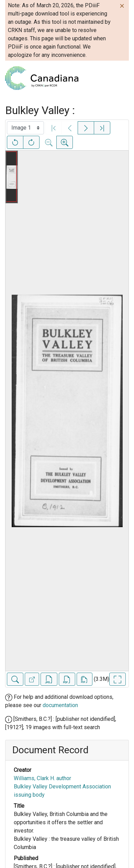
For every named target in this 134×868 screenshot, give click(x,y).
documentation (60, 705)
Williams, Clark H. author (42, 778)
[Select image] (25, 128)
